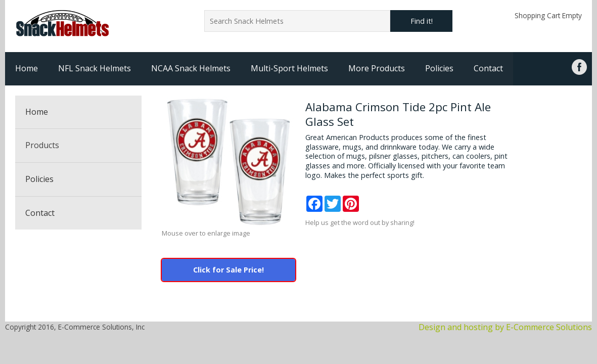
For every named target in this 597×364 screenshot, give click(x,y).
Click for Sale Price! (228, 270)
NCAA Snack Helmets (191, 68)
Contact (488, 68)
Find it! (422, 21)
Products (42, 145)
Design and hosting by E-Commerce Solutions (505, 327)
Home (27, 68)
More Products (377, 68)
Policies (439, 68)
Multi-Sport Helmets (289, 68)
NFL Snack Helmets (95, 68)
